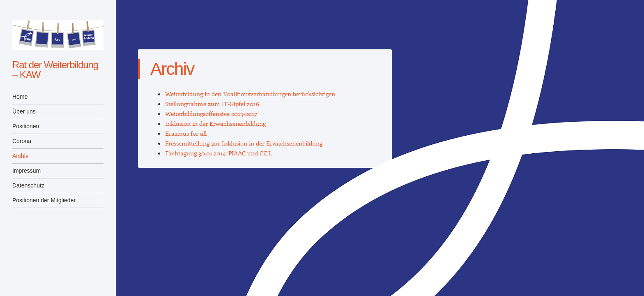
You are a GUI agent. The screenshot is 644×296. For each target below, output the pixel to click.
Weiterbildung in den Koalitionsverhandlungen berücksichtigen (250, 94)
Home (20, 97)
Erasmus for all (186, 133)
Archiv (20, 156)
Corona (22, 141)
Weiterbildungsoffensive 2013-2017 (211, 113)
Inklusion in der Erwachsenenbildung (215, 123)
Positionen (26, 126)
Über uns (24, 111)
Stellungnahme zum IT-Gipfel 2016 (212, 104)
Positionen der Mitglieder (44, 200)
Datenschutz (28, 185)
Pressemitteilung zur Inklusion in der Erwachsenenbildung (244, 143)
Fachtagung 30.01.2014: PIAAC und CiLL (218, 153)
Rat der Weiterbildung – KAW (55, 70)
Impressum (26, 171)
